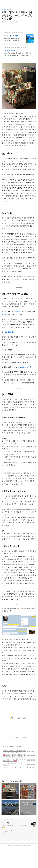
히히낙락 (5, 823)
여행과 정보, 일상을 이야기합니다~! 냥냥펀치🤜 (15, 827)
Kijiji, (5, 332)
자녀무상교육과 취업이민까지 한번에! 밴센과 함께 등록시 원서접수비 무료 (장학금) (19, 54)
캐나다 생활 (9, 747)
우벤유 (18, 311)
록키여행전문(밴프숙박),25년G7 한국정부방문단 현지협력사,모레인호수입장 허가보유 (13, 40)
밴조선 (5, 314)
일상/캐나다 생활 (7, 10)
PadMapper (25, 367)
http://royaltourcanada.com (13, 33)
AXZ (18, 846)
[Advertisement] (19, 718)
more (35, 781)
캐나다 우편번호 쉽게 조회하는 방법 (12, 767)
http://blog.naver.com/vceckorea (14, 47)
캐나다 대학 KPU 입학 (13, 50)
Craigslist (11, 332)
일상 (4, 747)
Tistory (29, 846)
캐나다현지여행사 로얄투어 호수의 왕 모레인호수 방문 (13, 36)
